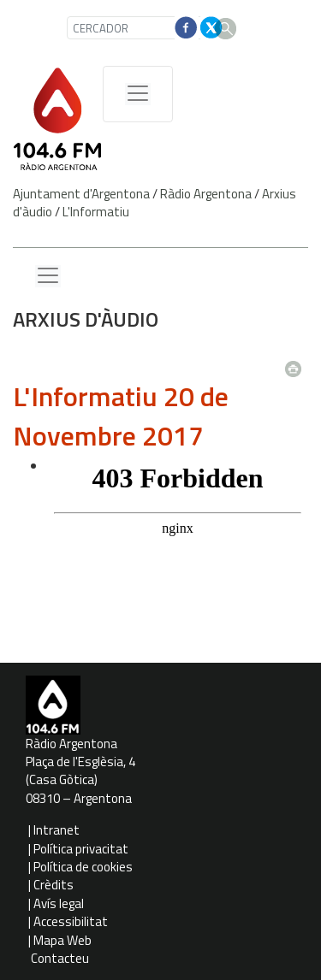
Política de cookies (83, 867)
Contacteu (60, 958)
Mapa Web (62, 940)
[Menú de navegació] (138, 94)
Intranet (56, 830)
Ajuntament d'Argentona (81, 194)
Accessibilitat (71, 921)
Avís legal (59, 903)
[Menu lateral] (48, 276)
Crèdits (53, 885)
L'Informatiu (96, 212)
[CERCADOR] (136, 28)
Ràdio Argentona (206, 194)
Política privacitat (81, 849)
